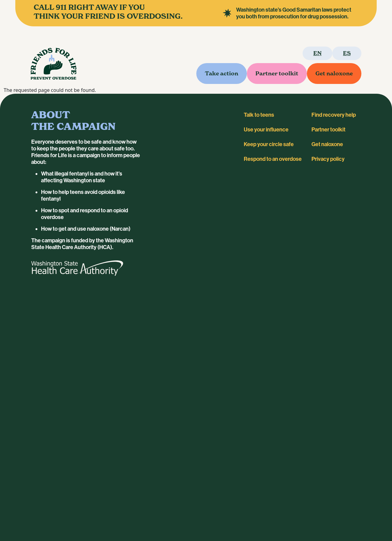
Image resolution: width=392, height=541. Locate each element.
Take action (222, 73)
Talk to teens (259, 115)
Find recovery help (334, 115)
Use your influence (266, 130)
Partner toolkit (277, 73)
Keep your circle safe (269, 144)
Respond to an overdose (273, 159)
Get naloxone (334, 73)
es (347, 53)
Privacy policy (328, 159)
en (317, 53)
